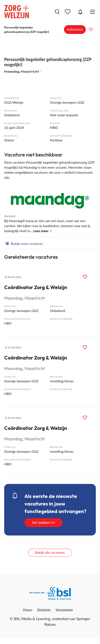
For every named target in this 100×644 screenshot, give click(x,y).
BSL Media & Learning (32, 619)
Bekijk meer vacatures (24, 243)
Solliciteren (75, 29)
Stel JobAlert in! (44, 522)
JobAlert (80, 12)
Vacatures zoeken (57, 12)
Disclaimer (44, 610)
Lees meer (41, 231)
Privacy (28, 610)
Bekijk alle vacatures (50, 552)
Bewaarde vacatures (68, 12)
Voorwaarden (64, 610)
